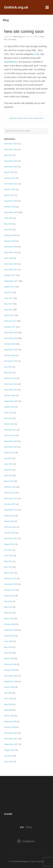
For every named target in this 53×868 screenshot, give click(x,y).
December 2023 (11, 149)
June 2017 (8, 298)
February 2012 (10, 527)
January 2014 (10, 435)
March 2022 (9, 172)
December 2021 (11, 184)
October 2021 (10, 189)
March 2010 (9, 619)
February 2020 (10, 235)
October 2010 (10, 590)
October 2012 (10, 504)
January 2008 (10, 727)
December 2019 (11, 247)
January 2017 (10, 327)
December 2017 (11, 270)
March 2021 (9, 195)
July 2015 (8, 367)
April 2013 (8, 475)
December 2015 (11, 361)
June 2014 (8, 413)
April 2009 (8, 653)
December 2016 (11, 332)
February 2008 (10, 721)
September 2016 (11, 350)
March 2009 (9, 658)
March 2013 (9, 481)
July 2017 (8, 292)
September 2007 (11, 744)
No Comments (10, 39)
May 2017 (8, 304)
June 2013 (8, 464)
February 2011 (10, 578)
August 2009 (9, 636)
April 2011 (8, 567)
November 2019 (11, 252)
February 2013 (10, 487)
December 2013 (11, 441)
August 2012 (9, 516)
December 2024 (11, 144)
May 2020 (8, 224)
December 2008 (11, 676)
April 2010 (8, 613)
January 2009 (10, 670)
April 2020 (8, 229)
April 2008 (8, 710)
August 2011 (9, 544)
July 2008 (8, 693)
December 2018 (11, 264)
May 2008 (8, 704)
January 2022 (10, 178)
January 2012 (10, 533)
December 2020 (11, 201)
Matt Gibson (18, 37)
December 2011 (11, 538)
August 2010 (9, 596)
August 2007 (9, 750)
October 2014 (10, 395)
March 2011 (9, 573)
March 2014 (9, 424)
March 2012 (9, 521)
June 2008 (8, 699)
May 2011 (8, 561)
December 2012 (11, 498)
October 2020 (10, 207)
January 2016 (10, 355)
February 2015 (10, 378)
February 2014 (10, 430)
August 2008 (9, 687)
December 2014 (11, 384)
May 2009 (8, 647)
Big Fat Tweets (16, 118)
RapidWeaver (11, 62)
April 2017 (8, 310)
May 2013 (8, 470)
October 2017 (10, 275)
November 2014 (11, 390)
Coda (36, 54)
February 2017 (10, 321)
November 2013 (11, 447)
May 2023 (8, 155)
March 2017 (9, 315)
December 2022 (11, 161)
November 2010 (11, 584)
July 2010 (8, 601)
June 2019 (8, 258)
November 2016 (11, 338)
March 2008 (9, 716)
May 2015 (8, 373)
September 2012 (11, 510)
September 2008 (11, 681)
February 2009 (10, 664)
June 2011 (8, 556)
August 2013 (9, 453)
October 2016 (10, 344)
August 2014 (9, 407)
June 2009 (8, 641)
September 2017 (11, 281)
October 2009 (10, 624)
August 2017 (9, 287)
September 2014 (11, 401)
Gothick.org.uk (16, 7)
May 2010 (8, 607)
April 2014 (8, 418)
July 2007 (8, 756)
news (42, 37)
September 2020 (11, 212)
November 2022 (11, 167)
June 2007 (8, 762)
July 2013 (8, 458)
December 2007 (11, 733)
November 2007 (11, 739)
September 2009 (11, 630)
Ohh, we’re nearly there (33, 118)
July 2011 (8, 550)
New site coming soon (24, 31)
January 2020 (10, 241)
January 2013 (10, 493)
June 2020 (8, 218)
